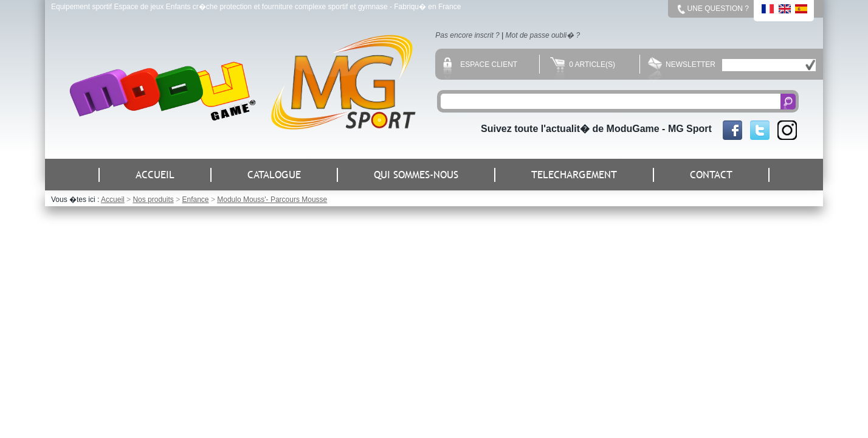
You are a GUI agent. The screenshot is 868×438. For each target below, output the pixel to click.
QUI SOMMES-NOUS (416, 175)
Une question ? (718, 9)
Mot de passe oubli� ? (543, 35)
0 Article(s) (583, 64)
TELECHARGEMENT (574, 175)
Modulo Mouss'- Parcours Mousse (272, 200)
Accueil (113, 200)
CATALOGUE (274, 175)
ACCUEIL (155, 175)
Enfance (195, 200)
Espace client (480, 64)
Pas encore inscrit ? (467, 35)
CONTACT (711, 175)
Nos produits (153, 200)
